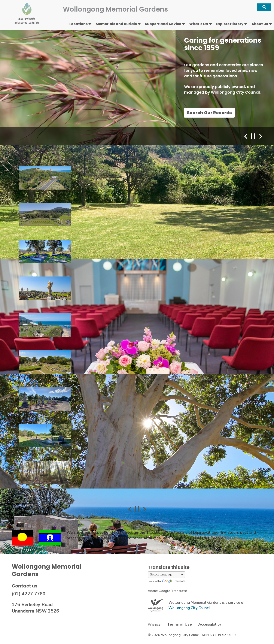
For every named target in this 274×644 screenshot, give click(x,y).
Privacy (154, 624)
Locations (78, 24)
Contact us (25, 586)
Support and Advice (163, 24)
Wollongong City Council (190, 608)
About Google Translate (167, 591)
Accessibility (210, 624)
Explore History (230, 24)
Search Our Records (209, 113)
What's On (199, 24)
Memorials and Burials (116, 24)
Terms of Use (179, 624)
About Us (260, 24)
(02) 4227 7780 (29, 594)
